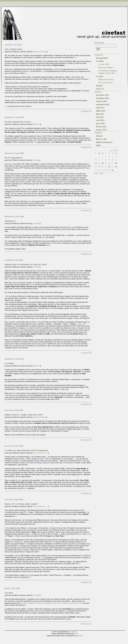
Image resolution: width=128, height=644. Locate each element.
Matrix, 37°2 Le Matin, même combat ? (21, 504)
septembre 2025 (103, 105)
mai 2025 (100, 117)
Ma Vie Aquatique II (13, 158)
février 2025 (101, 127)
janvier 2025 (101, 130)
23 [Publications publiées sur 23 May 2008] (109, 167)
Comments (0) (86, 111)
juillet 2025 (101, 111)
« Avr (96, 173)
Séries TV (36, 124)
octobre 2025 (101, 101)
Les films (36, 223)
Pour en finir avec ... (40, 453)
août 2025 (100, 108)
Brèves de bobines (39, 417)
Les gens (36, 160)
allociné (99, 136)
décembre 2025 (102, 95)
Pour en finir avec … (107, 83)
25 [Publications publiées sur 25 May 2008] (116, 167)
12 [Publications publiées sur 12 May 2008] (96, 163)
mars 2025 (100, 123)
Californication (11, 395)
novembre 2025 (102, 98)
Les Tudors (9, 363)
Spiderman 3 (10, 221)
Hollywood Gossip (39, 52)
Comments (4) (86, 493)
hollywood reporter (104, 142)
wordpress (73, 632)
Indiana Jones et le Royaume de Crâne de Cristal (26, 265)
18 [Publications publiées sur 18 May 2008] (116, 163)
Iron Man (9, 593)
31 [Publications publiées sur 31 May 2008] (113, 170)
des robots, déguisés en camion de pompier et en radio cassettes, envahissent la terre (51, 603)
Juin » (102, 173)
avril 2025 (100, 120)
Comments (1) (86, 254)
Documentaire (102, 58)
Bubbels (80, 636)
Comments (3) (86, 404)
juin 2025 (100, 114)
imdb (98, 145)
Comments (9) (86, 353)
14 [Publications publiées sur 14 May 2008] (102, 163)
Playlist (99, 86)
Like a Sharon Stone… (14, 49)
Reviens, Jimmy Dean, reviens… (18, 122)
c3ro (76, 634)
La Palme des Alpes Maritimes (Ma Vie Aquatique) (26, 450)
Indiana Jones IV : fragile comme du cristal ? (24, 415)
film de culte (101, 139)
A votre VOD (104, 64)
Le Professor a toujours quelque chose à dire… (108, 72)
